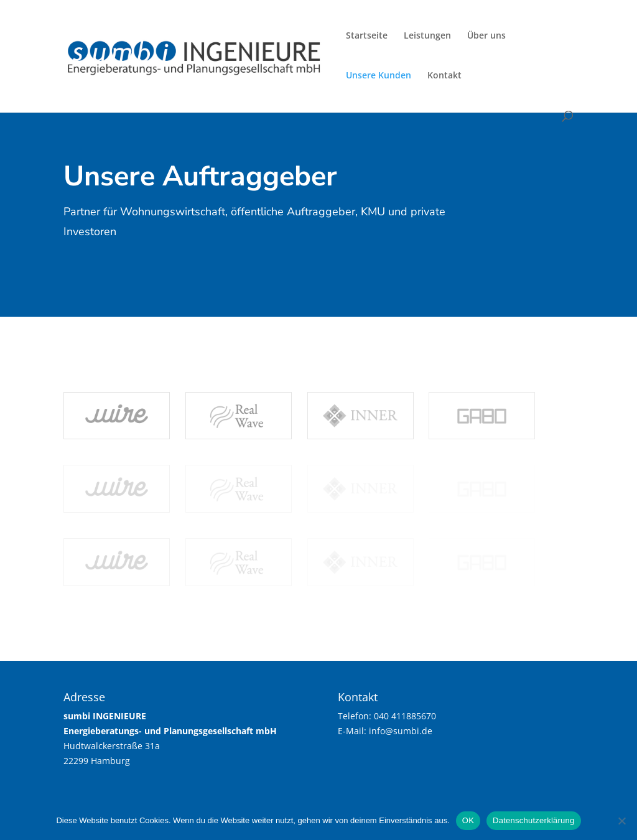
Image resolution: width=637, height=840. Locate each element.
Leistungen (427, 36)
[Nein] (621, 821)
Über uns (486, 36)
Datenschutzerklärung (533, 820)
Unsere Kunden (379, 76)
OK (468, 820)
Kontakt (444, 76)
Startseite (367, 36)
